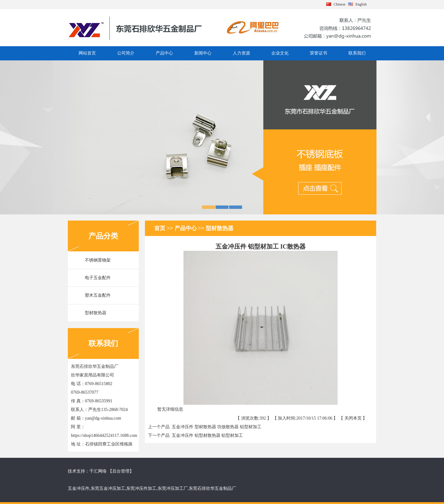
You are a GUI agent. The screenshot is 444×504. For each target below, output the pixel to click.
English (361, 4)
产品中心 (164, 53)
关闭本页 (353, 418)
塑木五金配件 (98, 295)
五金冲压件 (79, 488)
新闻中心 (203, 53)
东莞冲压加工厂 (173, 488)
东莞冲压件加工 (141, 488)
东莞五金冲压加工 (108, 488)
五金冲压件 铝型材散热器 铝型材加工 (206, 435)
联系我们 (357, 53)
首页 (160, 228)
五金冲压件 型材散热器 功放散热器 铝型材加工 (216, 427)
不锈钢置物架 (98, 260)
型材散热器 (96, 313)
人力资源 (241, 53)
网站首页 (87, 53)
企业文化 (280, 53)
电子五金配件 (98, 278)
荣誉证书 (319, 53)
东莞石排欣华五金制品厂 (212, 488)
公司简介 (126, 53)
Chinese (340, 4)
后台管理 (121, 471)
